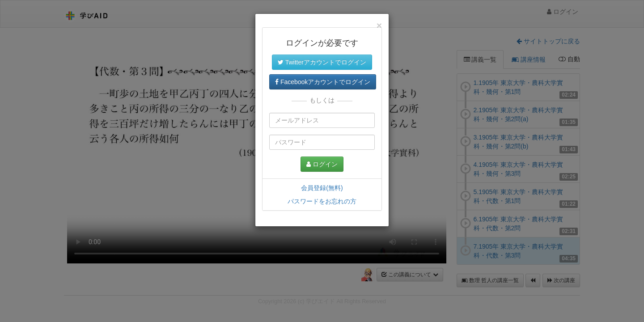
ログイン (322, 164)
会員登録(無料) (322, 188)
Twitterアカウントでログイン (322, 62)
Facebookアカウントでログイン (323, 82)
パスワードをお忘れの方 (322, 201)
